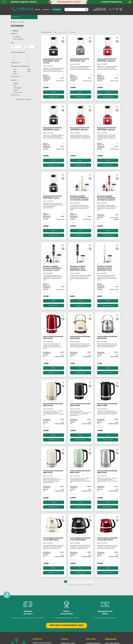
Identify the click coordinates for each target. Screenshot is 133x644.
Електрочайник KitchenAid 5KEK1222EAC (80, 338)
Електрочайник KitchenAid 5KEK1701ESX (107, 472)
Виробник (15, 22)
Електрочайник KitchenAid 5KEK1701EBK (80, 405)
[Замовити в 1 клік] (54, 97)
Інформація (111, 639)
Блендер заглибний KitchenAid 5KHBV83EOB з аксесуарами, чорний (52, 268)
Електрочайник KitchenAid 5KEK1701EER (53, 338)
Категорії (91, 639)
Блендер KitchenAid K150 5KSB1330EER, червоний (80, 129)
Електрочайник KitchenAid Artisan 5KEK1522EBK (80, 539)
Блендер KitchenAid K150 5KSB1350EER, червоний (107, 129)
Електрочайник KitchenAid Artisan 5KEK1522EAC (53, 539)
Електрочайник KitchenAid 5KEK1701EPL (53, 472)
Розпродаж (57, 10)
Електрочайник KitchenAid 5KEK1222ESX (107, 338)
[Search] (76, 10)
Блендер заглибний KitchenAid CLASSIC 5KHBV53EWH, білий (105, 268)
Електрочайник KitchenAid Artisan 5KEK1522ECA (107, 539)
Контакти (46, 10)
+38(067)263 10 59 (99, 10)
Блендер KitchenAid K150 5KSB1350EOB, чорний (53, 197)
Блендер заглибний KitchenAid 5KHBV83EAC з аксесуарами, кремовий (80, 198)
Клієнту (65, 639)
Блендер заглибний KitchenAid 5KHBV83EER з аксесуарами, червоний (106, 198)
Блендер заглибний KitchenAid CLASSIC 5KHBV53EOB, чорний (78, 268)
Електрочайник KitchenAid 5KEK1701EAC (53, 405)
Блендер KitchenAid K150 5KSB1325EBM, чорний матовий (53, 61)
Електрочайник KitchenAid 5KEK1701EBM (107, 405)
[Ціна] (16, 47)
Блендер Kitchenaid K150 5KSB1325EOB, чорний (52, 129)
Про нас (38, 10)
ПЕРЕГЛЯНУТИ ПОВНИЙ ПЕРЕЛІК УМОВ (66, 625)
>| (96, 582)
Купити (54, 92)
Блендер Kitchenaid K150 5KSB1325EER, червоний (107, 60)
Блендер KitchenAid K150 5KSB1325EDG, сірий (80, 60)
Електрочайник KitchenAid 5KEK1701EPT (80, 472)
